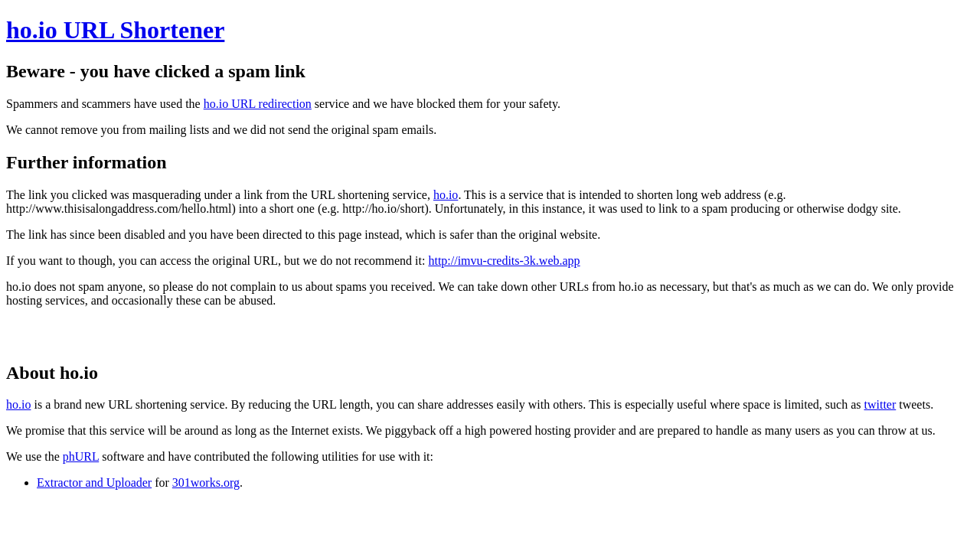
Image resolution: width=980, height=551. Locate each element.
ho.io (446, 195)
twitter (880, 404)
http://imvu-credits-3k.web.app (504, 261)
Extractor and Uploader (94, 483)
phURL (81, 456)
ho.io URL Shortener (115, 30)
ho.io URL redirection (258, 104)
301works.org (206, 483)
